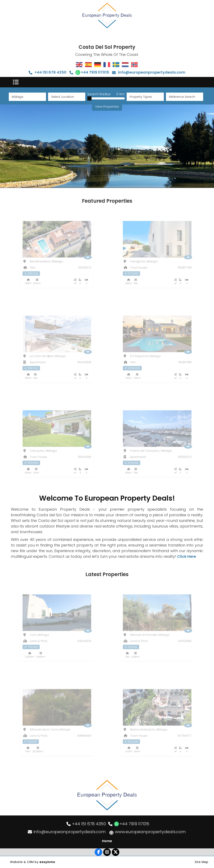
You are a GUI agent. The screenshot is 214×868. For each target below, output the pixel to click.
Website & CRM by (33, 862)
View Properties (107, 106)
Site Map (201, 862)
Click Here (187, 556)
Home (107, 841)
